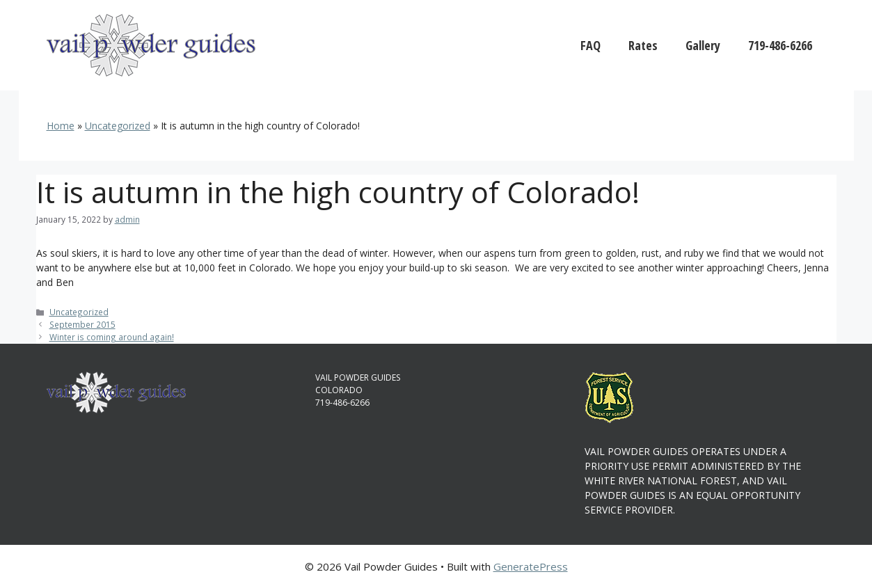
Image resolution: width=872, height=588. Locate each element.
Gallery (703, 45)
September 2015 (82, 324)
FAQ (590, 45)
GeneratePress (531, 566)
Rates (643, 45)
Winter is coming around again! (112, 337)
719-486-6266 (780, 45)
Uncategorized (118, 126)
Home (61, 126)
